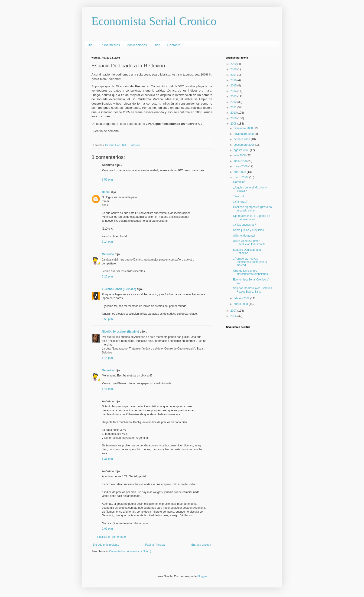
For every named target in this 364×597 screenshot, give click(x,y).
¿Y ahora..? (240, 202)
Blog (157, 45)
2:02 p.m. (108, 529)
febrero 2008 (242, 298)
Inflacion (135, 145)
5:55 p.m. (108, 319)
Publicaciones (137, 45)
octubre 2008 (242, 139)
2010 (234, 113)
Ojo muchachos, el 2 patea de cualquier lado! (252, 218)
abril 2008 (240, 172)
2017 (234, 75)
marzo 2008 (242, 177)
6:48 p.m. (108, 389)
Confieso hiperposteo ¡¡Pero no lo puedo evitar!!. (252, 209)
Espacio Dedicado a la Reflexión (247, 251)
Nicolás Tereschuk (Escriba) (120, 332)
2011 (234, 107)
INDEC (125, 145)
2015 (234, 86)
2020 (234, 64)
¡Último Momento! (244, 236)
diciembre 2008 (244, 128)
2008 (234, 124)
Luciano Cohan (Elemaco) (119, 289)
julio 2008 (240, 155)
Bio (90, 45)
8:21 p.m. (108, 459)
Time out (238, 196)
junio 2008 (241, 161)
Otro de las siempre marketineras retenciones (250, 272)
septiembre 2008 (245, 145)
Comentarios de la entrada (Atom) (130, 551)
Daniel (106, 192)
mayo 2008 (241, 166)
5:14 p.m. (108, 242)
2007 (234, 311)
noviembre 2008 (244, 134)
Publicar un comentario (112, 537)
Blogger (202, 576)
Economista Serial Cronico (154, 21)
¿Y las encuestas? (245, 225)
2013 (234, 96)
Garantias (239, 182)
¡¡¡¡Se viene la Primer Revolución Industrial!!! (249, 243)
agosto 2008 (242, 150)
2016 (234, 80)
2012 (234, 102)
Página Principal (155, 545)
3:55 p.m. (108, 180)
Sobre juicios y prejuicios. (249, 230)
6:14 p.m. (108, 358)
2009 (234, 118)
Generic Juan (113, 145)
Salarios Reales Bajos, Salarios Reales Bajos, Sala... (252, 290)
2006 (234, 316)
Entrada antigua (201, 545)
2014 (234, 91)
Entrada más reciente (106, 545)
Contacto (174, 45)
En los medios (110, 45)
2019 (234, 69)
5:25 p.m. (108, 277)
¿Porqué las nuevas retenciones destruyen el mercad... (250, 262)
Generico (108, 254)
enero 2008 (241, 304)
